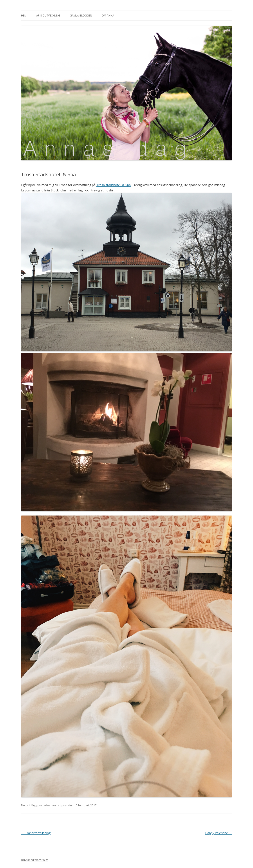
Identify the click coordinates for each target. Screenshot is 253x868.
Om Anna (108, 16)
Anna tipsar (60, 805)
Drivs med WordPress (35, 860)
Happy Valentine (219, 833)
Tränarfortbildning (36, 833)
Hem (24, 16)
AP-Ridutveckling (48, 16)
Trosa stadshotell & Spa (114, 185)
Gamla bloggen (81, 16)
